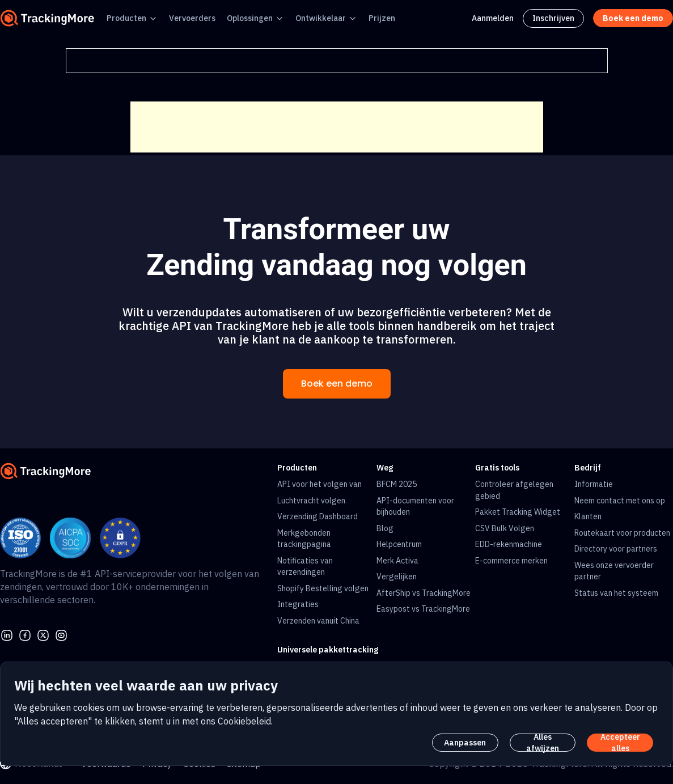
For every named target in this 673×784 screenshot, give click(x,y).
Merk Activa (397, 561)
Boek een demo (337, 383)
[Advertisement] (337, 127)
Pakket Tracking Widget (518, 512)
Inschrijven (553, 18)
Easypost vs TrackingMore (423, 609)
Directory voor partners (616, 549)
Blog (385, 528)
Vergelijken (397, 577)
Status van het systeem (616, 593)
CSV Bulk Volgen (505, 528)
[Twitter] (43, 634)
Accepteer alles (620, 743)
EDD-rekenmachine (509, 544)
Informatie (594, 484)
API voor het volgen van (319, 484)
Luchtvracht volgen (311, 501)
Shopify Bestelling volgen (323, 588)
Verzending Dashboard (318, 516)
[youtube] (61, 634)
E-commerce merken (511, 561)
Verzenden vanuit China (318, 621)
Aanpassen (465, 743)
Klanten (588, 516)
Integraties (298, 604)
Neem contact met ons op (620, 501)
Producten (126, 18)
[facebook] (25, 634)
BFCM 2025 (397, 484)
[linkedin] (7, 634)
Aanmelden (493, 18)
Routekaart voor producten (622, 533)
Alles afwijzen (543, 743)
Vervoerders (192, 18)
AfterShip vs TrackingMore (424, 593)
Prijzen (382, 18)
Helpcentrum (399, 544)
